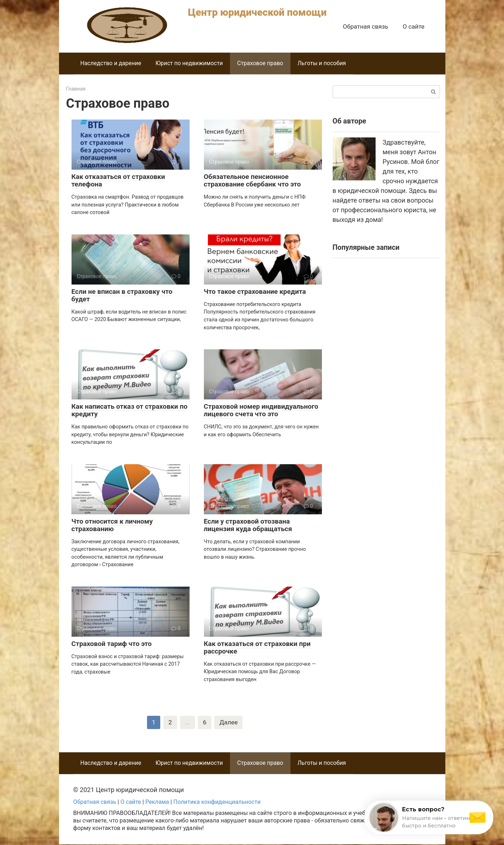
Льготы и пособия (322, 63)
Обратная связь (365, 26)
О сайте (414, 26)
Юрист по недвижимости (189, 63)
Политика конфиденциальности (217, 803)
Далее (229, 723)
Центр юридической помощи (257, 12)
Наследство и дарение (111, 63)
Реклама (157, 803)
